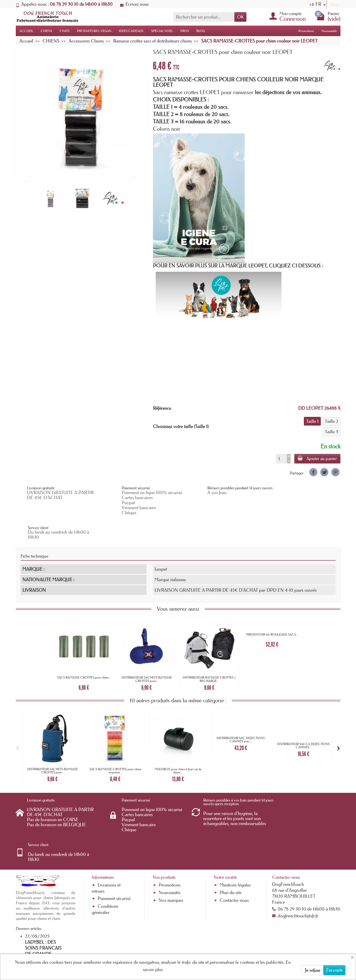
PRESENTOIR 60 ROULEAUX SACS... (272, 610)
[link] (313, 472)
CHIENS (46, 31)
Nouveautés (329, 31)
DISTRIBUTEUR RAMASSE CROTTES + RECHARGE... (209, 655)
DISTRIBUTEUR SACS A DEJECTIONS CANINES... (303, 721)
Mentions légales (235, 831)
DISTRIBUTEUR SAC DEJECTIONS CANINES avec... (241, 715)
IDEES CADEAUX (131, 31)
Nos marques (171, 847)
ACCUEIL (26, 31)
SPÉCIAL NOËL (162, 31)
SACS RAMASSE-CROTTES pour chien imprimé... (115, 746)
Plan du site (231, 839)
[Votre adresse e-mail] (166, 943)
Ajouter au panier (317, 458)
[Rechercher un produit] (204, 17)
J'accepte (334, 970)
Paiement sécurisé (114, 845)
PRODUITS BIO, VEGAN (94, 31)
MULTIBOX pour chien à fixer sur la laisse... (178, 746)
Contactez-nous (234, 847)
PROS (185, 31)
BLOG (201, 31)
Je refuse (313, 970)
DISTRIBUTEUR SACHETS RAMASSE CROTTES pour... (147, 655)
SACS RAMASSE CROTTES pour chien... (84, 653)
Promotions (306, 31)
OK (240, 17)
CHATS (65, 31)
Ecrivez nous (134, 4)
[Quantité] (281, 459)
